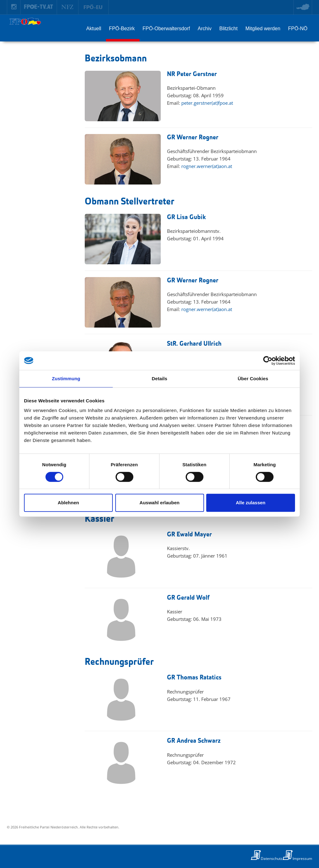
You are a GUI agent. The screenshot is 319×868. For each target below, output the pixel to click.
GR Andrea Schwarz (194, 741)
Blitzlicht (229, 29)
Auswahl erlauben (159, 503)
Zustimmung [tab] (66, 379)
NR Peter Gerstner (192, 74)
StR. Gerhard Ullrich (194, 344)
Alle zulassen (251, 503)
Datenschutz (272, 858)
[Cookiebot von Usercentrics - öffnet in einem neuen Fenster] (268, 361)
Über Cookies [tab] (253, 379)
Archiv (205, 29)
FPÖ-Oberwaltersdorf (166, 29)
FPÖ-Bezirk (122, 29)
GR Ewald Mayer (189, 535)
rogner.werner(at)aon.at (207, 166)
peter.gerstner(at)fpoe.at (207, 103)
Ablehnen (68, 503)
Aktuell (94, 29)
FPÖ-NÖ (298, 29)
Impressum (302, 858)
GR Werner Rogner (193, 138)
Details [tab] (159, 379)
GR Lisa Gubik (186, 217)
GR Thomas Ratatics (194, 678)
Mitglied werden (263, 29)
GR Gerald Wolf (188, 598)
